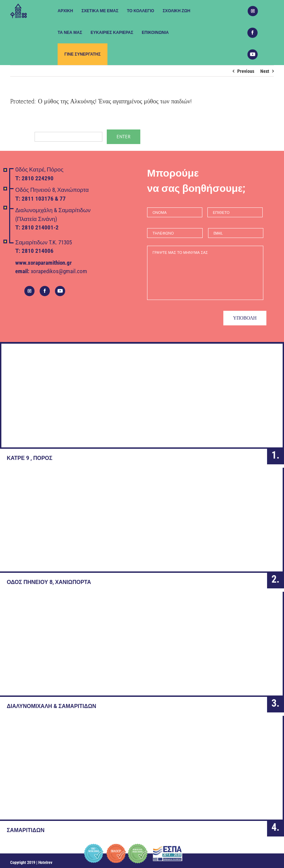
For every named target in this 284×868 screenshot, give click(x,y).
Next (265, 71)
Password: (56, 136)
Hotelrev (45, 860)
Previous (246, 71)
